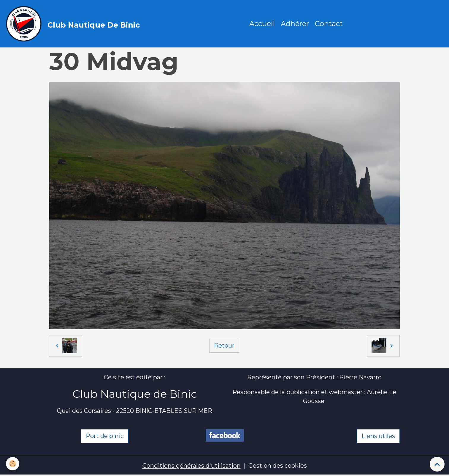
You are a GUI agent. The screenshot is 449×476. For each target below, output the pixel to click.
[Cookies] (13, 464)
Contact (329, 24)
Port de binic (105, 436)
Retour (224, 346)
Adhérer (295, 24)
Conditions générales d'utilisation (192, 466)
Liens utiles (378, 436)
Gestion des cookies (278, 466)
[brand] (74, 24)
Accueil (262, 24)
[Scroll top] (437, 464)
